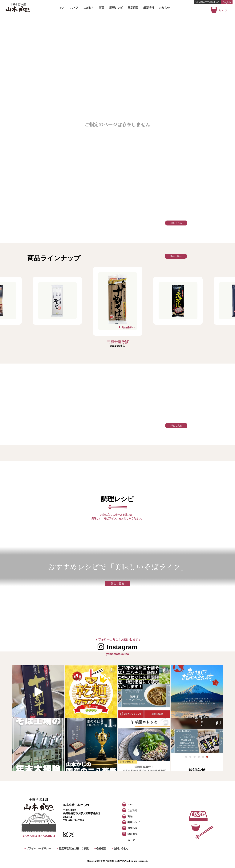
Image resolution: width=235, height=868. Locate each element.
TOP (63, 8)
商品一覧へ (176, 256)
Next (148, 307)
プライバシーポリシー (39, 848)
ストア (74, 8)
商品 (102, 8)
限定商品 (133, 8)
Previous (87, 307)
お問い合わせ (121, 848)
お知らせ (164, 8)
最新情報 (149, 8)
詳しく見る (176, 223)
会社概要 (101, 848)
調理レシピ (116, 8)
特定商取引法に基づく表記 (74, 848)
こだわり (89, 8)
